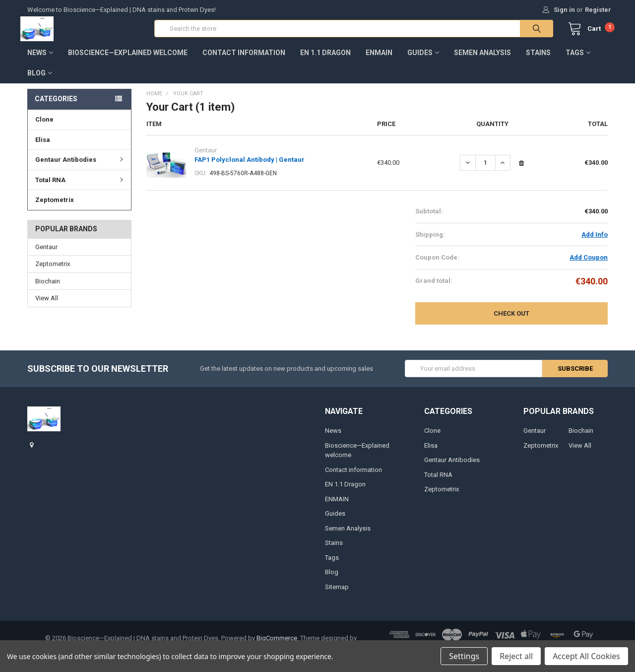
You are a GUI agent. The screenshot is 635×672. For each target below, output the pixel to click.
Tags (578, 59)
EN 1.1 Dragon (325, 59)
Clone (44, 126)
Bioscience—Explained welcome (128, 59)
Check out (511, 320)
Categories (56, 105)
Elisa (43, 146)
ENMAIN (379, 59)
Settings (464, 656)
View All (47, 305)
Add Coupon (589, 264)
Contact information (244, 59)
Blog (40, 79)
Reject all (516, 656)
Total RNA (81, 186)
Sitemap (337, 593)
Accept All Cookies (586, 656)
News (40, 59)
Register (598, 10)
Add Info (595, 241)
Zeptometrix (55, 206)
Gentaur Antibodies (81, 166)
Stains (538, 59)
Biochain (48, 288)
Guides (423, 59)
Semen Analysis (482, 59)
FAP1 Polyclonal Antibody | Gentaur (250, 167)
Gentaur (46, 254)
